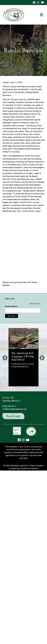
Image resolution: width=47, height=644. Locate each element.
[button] (5, 358)
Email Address (12, 306)
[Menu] (41, 15)
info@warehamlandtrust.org (14, 409)
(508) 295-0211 (9, 406)
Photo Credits (36, 466)
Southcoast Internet (29, 468)
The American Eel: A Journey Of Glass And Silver (23, 356)
